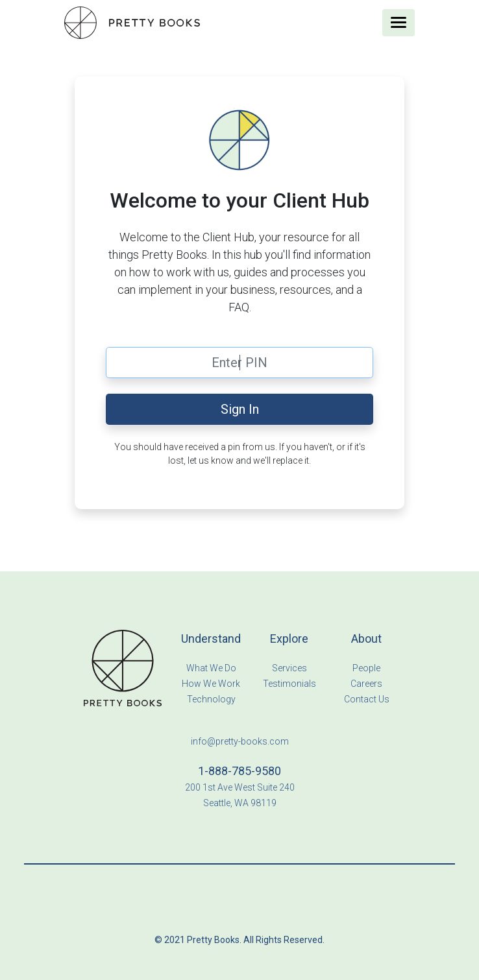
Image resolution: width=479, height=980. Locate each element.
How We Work (211, 684)
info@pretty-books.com (240, 741)
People (366, 668)
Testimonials (289, 684)
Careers (366, 684)
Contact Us (367, 699)
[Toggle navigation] (399, 23)
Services (289, 668)
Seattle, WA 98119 (240, 803)
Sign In (240, 409)
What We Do (211, 668)
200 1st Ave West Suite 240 (240, 787)
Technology (211, 699)
